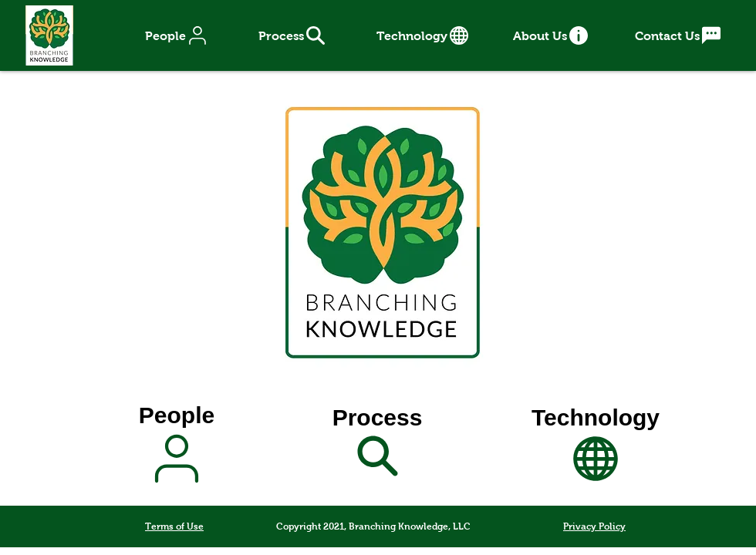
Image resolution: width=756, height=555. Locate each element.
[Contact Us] (679, 35)
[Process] (292, 35)
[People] (177, 35)
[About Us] (552, 35)
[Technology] (424, 35)
